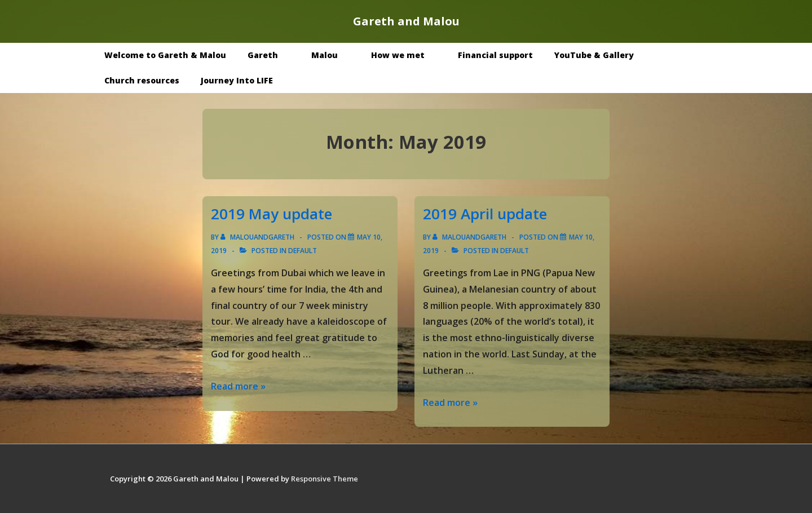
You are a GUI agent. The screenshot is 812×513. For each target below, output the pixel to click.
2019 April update (485, 214)
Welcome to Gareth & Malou (165, 55)
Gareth (271, 55)
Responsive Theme (325, 479)
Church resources (142, 80)
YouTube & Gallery (602, 55)
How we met (406, 55)
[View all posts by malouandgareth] (258, 237)
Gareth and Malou (406, 21)
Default (303, 251)
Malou (333, 55)
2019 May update (272, 214)
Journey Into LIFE (237, 80)
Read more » (238, 386)
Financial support (495, 55)
